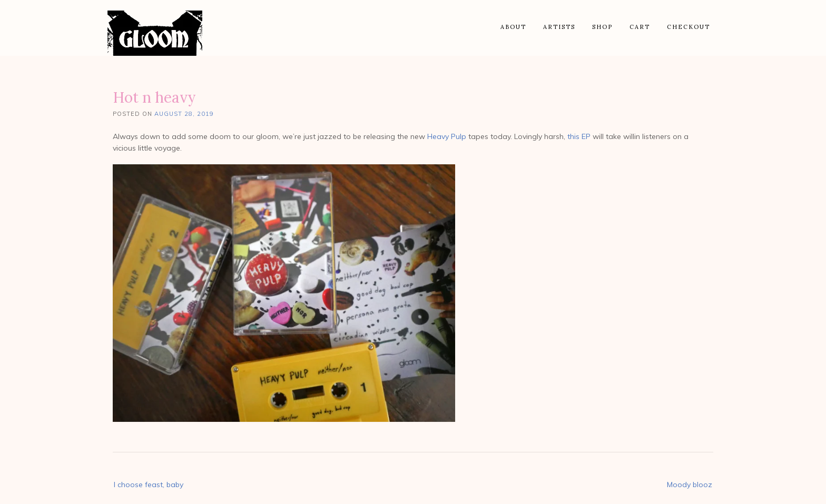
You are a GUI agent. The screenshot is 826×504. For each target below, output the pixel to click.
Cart (640, 27)
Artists (559, 27)
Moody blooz (690, 485)
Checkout (689, 27)
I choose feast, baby (149, 485)
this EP (579, 136)
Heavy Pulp (447, 136)
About (513, 27)
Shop (602, 27)
